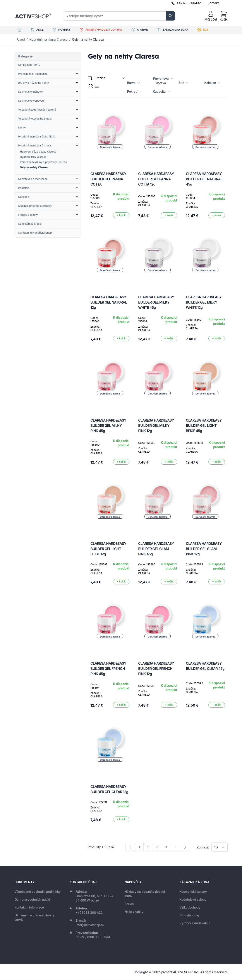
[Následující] (185, 847)
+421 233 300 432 (89, 913)
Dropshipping (189, 915)
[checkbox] (91, 86)
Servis (129, 904)
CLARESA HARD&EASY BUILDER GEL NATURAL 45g (204, 179)
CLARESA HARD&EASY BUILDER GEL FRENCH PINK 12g (156, 669)
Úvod (21, 39)
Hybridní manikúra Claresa (49, 39)
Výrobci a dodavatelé (195, 923)
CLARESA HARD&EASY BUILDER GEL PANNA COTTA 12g (156, 179)
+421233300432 (189, 3)
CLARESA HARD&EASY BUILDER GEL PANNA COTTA (108, 179)
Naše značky (134, 912)
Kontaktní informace (29, 907)
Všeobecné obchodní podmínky (38, 892)
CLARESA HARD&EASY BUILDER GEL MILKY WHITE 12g (204, 302)
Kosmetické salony (193, 892)
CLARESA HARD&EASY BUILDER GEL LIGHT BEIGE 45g (204, 426)
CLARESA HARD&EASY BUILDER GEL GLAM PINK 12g (204, 549)
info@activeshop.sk (90, 925)
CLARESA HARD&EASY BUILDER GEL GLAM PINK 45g (156, 549)
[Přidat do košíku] (121, 215)
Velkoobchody (190, 907)
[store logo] (33, 16)
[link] (130, 847)
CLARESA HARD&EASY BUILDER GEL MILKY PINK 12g (156, 426)
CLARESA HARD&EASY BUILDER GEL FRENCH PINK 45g (108, 669)
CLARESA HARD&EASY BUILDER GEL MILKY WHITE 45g (156, 302)
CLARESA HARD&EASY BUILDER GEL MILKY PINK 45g (108, 426)
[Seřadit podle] (110, 78)
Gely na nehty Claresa (88, 39)
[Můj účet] (211, 16)
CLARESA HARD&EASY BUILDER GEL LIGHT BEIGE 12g (108, 549)
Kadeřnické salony (193, 899)
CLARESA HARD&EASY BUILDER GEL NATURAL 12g (109, 302)
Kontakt (213, 3)
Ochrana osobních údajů (32, 899)
